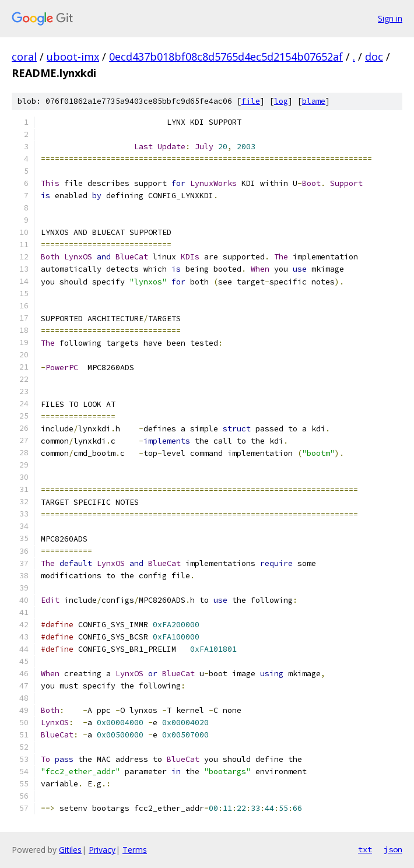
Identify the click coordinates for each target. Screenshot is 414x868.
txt (365, 849)
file (251, 101)
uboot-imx (73, 57)
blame (314, 101)
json (393, 849)
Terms (135, 850)
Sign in (390, 18)
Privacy (102, 850)
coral (24, 57)
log (281, 101)
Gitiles (70, 850)
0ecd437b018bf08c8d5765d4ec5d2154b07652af (226, 57)
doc (374, 57)
